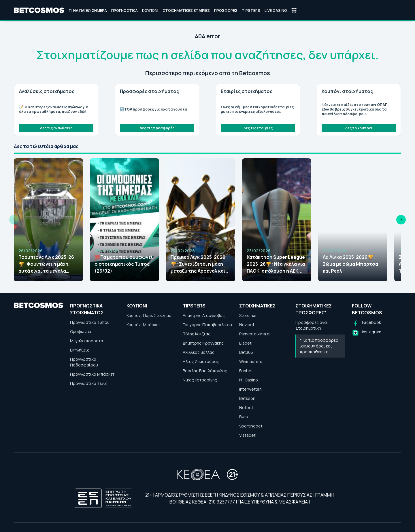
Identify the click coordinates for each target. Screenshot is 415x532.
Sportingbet (251, 426)
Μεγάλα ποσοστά (87, 341)
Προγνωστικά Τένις (89, 383)
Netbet (246, 407)
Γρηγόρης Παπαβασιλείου (207, 325)
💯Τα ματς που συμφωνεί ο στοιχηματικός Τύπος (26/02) (124, 264)
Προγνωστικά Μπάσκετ (92, 374)
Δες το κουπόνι (359, 128)
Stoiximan (248, 315)
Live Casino (276, 10)
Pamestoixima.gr (255, 334)
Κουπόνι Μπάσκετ (143, 325)
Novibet (247, 325)
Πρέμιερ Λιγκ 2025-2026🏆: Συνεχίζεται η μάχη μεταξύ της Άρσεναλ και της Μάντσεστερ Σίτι (198, 264)
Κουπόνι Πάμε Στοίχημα (149, 315)
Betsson (247, 398)
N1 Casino (249, 380)
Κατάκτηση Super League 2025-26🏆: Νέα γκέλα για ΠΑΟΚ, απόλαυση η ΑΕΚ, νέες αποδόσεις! (276, 264)
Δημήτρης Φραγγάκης (203, 343)
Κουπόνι (150, 10)
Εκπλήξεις (80, 350)
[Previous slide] (14, 220)
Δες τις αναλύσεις (56, 128)
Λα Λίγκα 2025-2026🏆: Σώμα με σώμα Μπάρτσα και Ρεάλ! (350, 264)
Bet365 (246, 352)
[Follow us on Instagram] (367, 333)
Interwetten (250, 389)
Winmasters (251, 361)
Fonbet (246, 371)
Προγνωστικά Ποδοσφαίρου (84, 362)
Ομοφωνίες (81, 331)
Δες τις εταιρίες (258, 128)
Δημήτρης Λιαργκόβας (204, 315)
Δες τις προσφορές (157, 128)
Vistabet (247, 435)
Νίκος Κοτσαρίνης (200, 380)
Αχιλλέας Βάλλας (199, 352)
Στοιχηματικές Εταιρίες (186, 10)
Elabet (245, 343)
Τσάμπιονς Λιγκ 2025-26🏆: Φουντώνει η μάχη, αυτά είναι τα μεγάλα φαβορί (46, 264)
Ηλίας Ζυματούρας (201, 361)
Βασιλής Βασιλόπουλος (205, 371)
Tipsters (251, 10)
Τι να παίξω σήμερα (88, 10)
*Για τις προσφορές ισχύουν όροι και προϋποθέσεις (319, 346)
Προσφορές (226, 10)
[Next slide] (401, 220)
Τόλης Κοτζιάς (197, 334)
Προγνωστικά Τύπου (90, 322)
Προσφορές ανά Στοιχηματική (311, 325)
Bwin (244, 417)
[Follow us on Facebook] (366, 323)
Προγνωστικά (124, 10)
